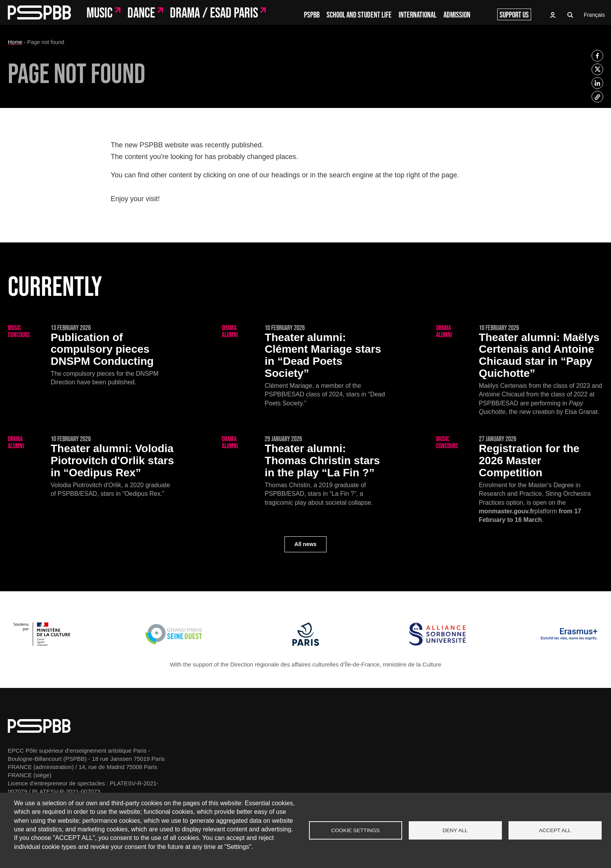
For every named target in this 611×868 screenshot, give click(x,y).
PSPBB (312, 15)
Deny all (455, 830)
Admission (457, 15)
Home (15, 42)
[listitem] (597, 56)
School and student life (359, 15)
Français (594, 15)
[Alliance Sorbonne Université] (437, 644)
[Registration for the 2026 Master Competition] (520, 480)
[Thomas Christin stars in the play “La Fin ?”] (305, 471)
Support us (514, 15)
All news (306, 544)
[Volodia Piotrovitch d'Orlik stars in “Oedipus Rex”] (91, 467)
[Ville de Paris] (306, 644)
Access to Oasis (553, 15)
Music (100, 14)
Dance (141, 14)
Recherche (570, 15)
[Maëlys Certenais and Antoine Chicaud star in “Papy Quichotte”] (520, 371)
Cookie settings (356, 830)
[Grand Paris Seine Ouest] (174, 644)
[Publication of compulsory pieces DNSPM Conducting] (91, 356)
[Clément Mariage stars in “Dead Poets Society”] (305, 366)
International (418, 15)
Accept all (555, 830)
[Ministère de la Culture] (42, 644)
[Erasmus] (569, 644)
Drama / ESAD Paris (214, 14)
